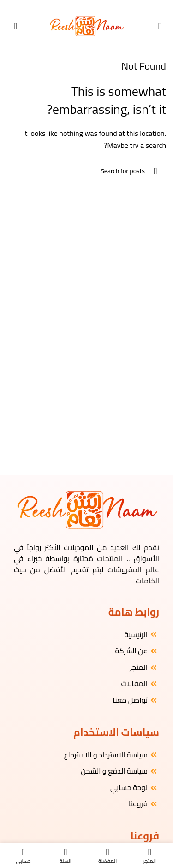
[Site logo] (86, 25)
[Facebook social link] (98, 6)
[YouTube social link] (82, 6)
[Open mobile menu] (160, 26)
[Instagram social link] (91, 6)
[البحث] (86, 171)
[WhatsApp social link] (75, 6)
